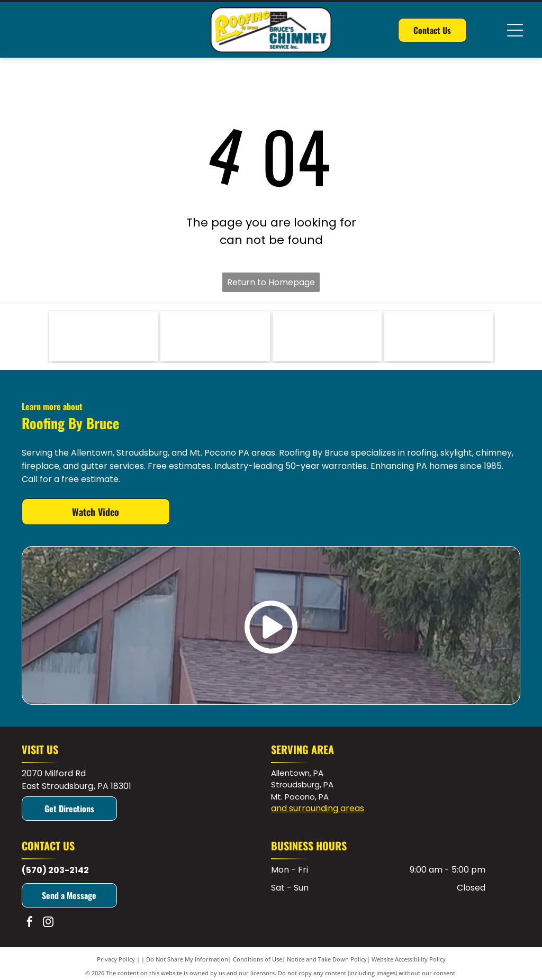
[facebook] (30, 923)
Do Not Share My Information (187, 959)
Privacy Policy (116, 959)
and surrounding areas (318, 808)
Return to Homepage (271, 282)
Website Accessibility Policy (409, 959)
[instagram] (48, 923)
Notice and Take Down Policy (327, 959)
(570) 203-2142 (55, 870)
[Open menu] (515, 30)
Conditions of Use (258, 959)
